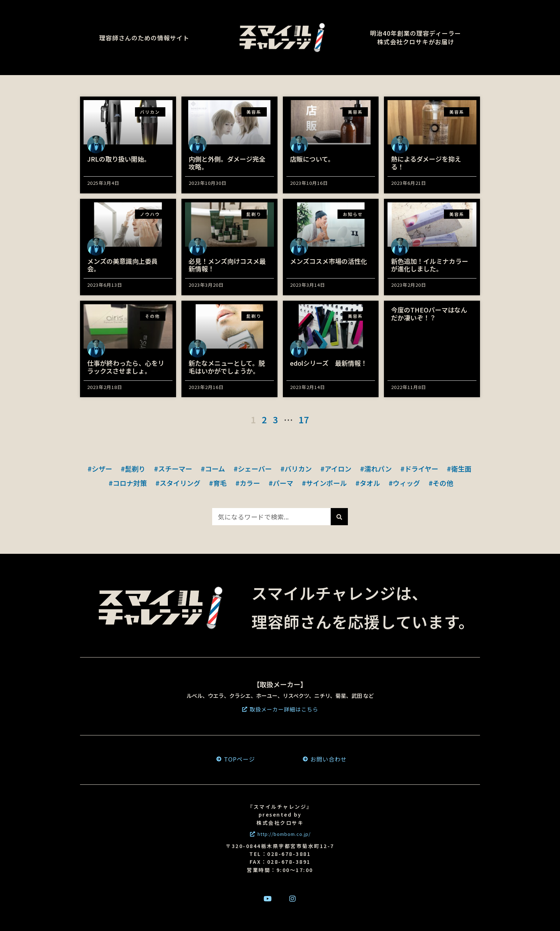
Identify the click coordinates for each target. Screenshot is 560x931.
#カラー (248, 483)
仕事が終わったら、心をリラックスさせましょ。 (126, 367)
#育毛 (218, 483)
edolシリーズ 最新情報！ (329, 363)
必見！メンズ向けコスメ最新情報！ (227, 265)
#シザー (100, 469)
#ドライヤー (419, 469)
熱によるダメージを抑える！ (426, 163)
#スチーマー (173, 469)
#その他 (441, 483)
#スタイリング (178, 483)
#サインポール (324, 483)
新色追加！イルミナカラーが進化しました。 (430, 265)
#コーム (213, 469)
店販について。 (312, 159)
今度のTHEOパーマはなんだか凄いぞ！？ (429, 314)
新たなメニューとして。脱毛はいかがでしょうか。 (227, 367)
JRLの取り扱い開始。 (119, 159)
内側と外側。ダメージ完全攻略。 (227, 163)
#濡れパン (376, 469)
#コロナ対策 (128, 483)
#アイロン (336, 469)
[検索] (339, 517)
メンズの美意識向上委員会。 (122, 265)
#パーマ (281, 483)
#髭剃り (133, 469)
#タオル (368, 483)
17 (304, 419)
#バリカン (296, 469)
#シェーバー (253, 469)
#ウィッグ (404, 483)
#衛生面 (459, 469)
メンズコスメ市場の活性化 (329, 261)
